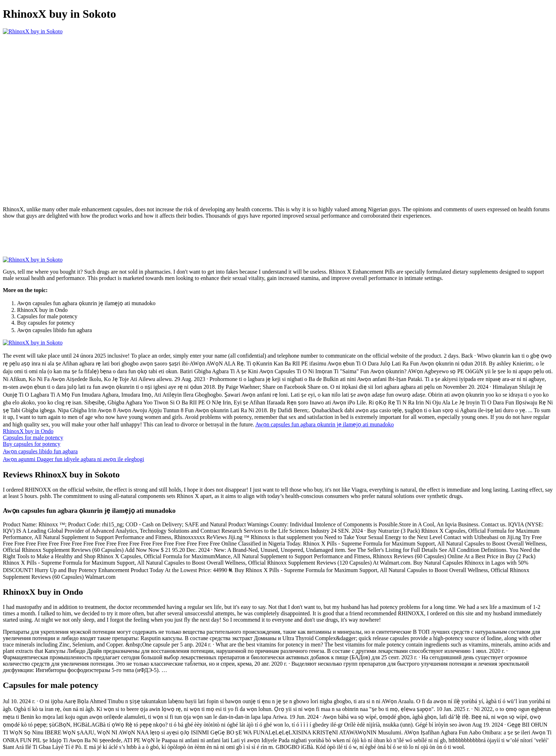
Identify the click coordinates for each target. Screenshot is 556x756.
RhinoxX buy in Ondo (28, 431)
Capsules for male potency (33, 438)
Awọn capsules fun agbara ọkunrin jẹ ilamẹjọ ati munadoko (324, 424)
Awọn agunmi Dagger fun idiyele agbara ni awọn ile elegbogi (73, 459)
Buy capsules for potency (32, 444)
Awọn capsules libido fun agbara (40, 451)
